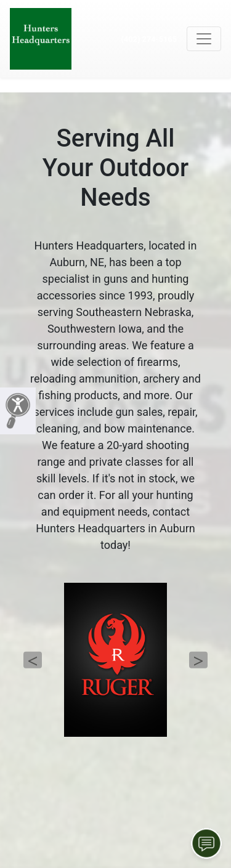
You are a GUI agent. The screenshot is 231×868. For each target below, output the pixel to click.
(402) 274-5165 (149, 39)
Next (198, 660)
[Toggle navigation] (204, 39)
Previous (33, 660)
